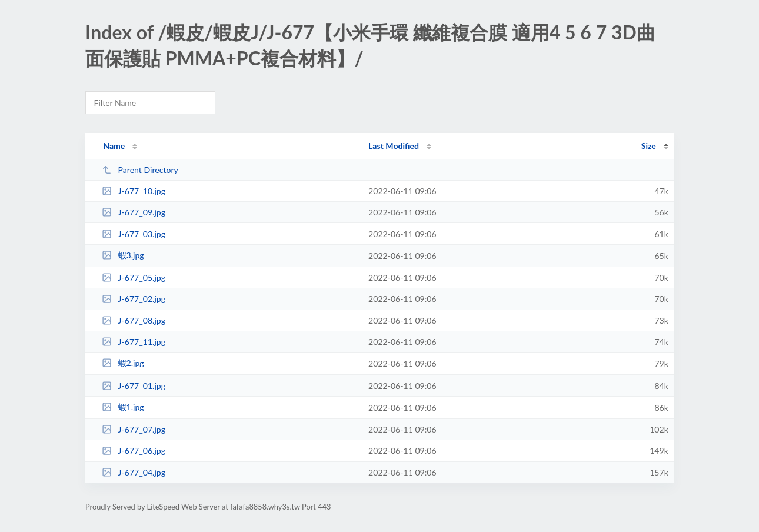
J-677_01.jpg (134, 386)
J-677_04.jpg (134, 472)
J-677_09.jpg (134, 212)
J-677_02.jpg (134, 299)
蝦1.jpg (123, 407)
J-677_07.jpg (134, 429)
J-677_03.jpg (134, 234)
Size (649, 146)
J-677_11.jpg (134, 342)
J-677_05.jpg (134, 277)
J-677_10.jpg (134, 191)
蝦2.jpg (123, 363)
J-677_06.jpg (134, 450)
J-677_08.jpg (134, 320)
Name (114, 146)
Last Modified (394, 146)
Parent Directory (140, 170)
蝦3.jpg (123, 255)
